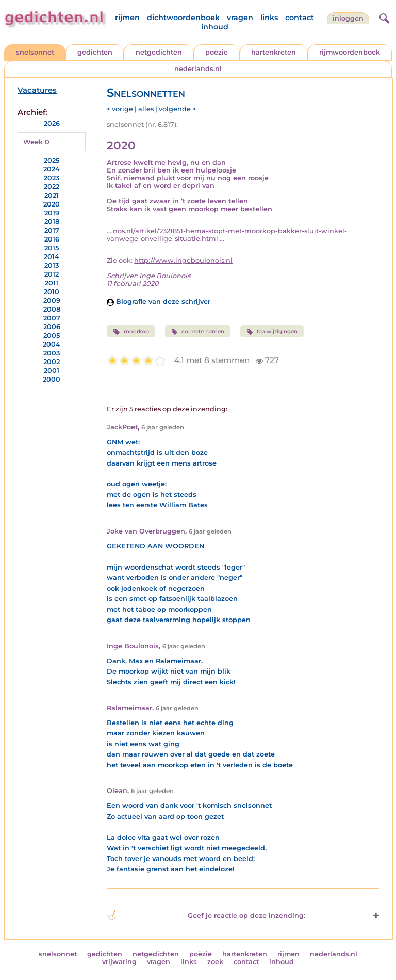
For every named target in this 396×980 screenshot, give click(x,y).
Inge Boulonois (165, 276)
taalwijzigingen (272, 332)
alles (146, 109)
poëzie (217, 52)
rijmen (127, 18)
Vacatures (37, 90)
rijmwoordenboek (350, 52)
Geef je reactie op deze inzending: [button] (206, 916)
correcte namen (198, 332)
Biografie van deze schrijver (159, 302)
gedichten (95, 52)
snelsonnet (35, 52)
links (269, 18)
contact (300, 18)
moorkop (131, 332)
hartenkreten (274, 52)
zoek (215, 962)
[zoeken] (383, 17)
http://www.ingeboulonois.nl (183, 260)
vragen (240, 18)
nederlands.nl (198, 69)
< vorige (120, 109)
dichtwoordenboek (183, 18)
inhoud (215, 27)
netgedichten (159, 52)
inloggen (348, 18)
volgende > (177, 109)
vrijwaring (119, 962)
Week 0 (36, 142)
